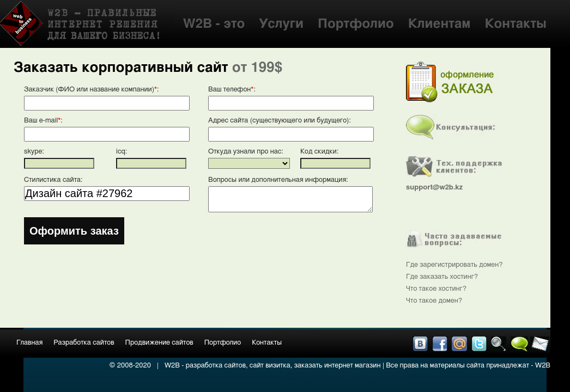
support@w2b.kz (434, 188)
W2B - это (214, 24)
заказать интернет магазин (338, 366)
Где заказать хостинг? (442, 277)
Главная (29, 343)
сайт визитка (270, 366)
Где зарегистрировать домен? (454, 265)
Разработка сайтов (84, 343)
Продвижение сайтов (159, 343)
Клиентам (439, 24)
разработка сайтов (216, 366)
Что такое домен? (434, 301)
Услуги (281, 24)
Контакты (516, 24)
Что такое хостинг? (436, 289)
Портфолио (356, 24)
